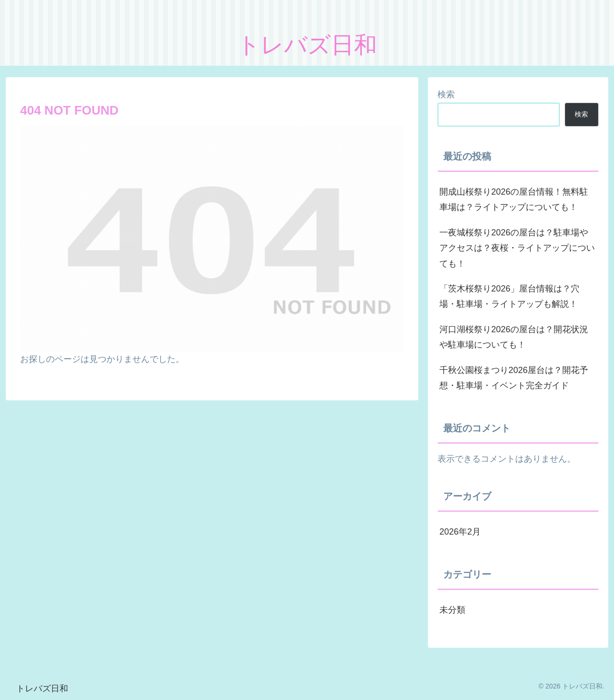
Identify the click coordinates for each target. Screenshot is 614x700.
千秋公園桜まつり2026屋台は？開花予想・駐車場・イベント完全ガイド (514, 378)
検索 (446, 94)
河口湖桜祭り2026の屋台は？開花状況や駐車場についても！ (514, 337)
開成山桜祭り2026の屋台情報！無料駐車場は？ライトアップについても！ (514, 199)
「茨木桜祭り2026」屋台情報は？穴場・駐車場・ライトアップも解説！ (509, 296)
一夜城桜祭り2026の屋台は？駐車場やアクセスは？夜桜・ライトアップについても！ (517, 248)
